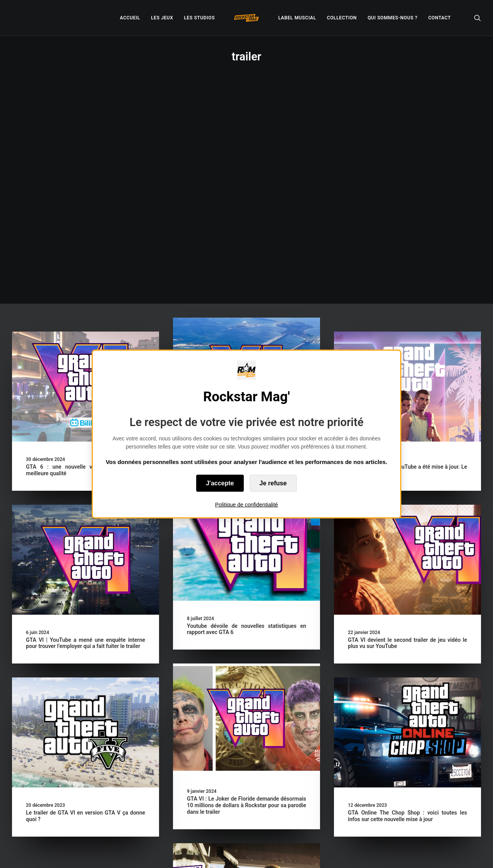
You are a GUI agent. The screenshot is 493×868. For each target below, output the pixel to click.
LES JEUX (162, 18)
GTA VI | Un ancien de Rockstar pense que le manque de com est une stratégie (246, 250)
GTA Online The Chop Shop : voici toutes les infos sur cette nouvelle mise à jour (289, 615)
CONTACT (440, 18)
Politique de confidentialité (247, 505)
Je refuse (273, 483)
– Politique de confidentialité (199, 853)
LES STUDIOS (199, 18)
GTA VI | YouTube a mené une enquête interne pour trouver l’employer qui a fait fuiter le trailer (86, 437)
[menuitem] (130, 18)
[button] (478, 18)
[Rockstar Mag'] (246, 18)
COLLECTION (342, 18)
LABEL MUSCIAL (297, 18)
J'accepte (220, 483)
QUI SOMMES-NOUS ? (393, 18)
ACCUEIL (130, 18)
